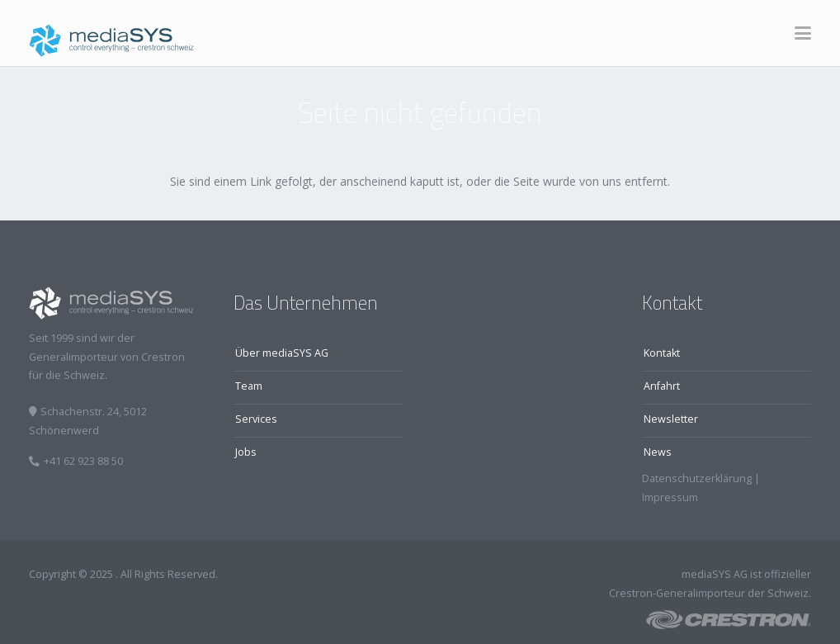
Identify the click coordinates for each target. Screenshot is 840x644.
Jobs (246, 452)
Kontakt (662, 353)
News (658, 452)
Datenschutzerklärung (697, 478)
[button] (803, 33)
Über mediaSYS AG (282, 353)
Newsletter (671, 419)
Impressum (670, 497)
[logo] (111, 33)
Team (249, 386)
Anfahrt (662, 386)
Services (256, 419)
